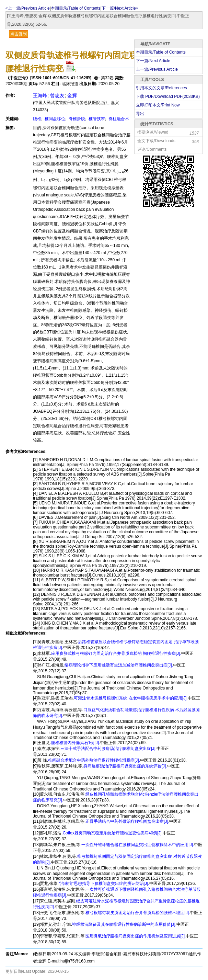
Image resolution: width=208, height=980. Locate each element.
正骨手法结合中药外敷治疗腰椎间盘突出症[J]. (127, 821)
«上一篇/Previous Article (28, 8)
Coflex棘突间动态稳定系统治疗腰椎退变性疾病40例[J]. (113, 833)
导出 (140, 114)
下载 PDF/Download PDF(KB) (168, 96)
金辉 (72, 95)
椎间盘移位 (54, 119)
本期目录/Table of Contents (76, 8)
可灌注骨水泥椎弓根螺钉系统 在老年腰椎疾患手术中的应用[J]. (131, 698)
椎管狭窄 (96, 119)
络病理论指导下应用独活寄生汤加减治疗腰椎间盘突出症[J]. (119, 665)
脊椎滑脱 (76, 119)
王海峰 (40, 95)
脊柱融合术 (118, 119)
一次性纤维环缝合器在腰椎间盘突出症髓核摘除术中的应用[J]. (138, 845)
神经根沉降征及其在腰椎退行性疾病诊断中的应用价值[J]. (124, 924)
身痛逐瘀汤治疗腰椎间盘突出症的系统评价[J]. (125, 766)
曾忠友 (57, 95)
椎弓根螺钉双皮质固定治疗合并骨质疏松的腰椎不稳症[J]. (138, 913)
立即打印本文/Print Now (158, 105)
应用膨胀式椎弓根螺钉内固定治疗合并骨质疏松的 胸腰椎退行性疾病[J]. (116, 653)
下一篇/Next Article (153, 61)
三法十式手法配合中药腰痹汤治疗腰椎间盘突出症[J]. (108, 749)
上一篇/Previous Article (157, 69)
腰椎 (37, 119)
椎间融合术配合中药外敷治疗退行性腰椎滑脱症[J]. (94, 760)
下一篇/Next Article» (120, 8)
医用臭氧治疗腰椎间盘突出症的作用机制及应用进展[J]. (136, 936)
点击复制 (19, 34)
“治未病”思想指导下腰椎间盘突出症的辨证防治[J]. (104, 884)
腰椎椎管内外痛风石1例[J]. (76, 743)
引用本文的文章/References (161, 88)
